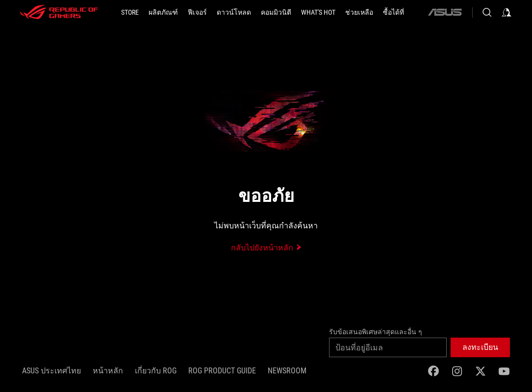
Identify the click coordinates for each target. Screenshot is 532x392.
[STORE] (130, 12)
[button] (163, 12)
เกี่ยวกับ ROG (156, 371)
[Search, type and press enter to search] (487, 12)
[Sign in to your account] (507, 12)
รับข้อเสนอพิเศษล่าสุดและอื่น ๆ (376, 332)
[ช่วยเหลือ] (359, 12)
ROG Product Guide (222, 371)
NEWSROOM (287, 371)
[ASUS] (445, 12)
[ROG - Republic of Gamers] (59, 12)
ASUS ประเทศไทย (51, 371)
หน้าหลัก (108, 371)
